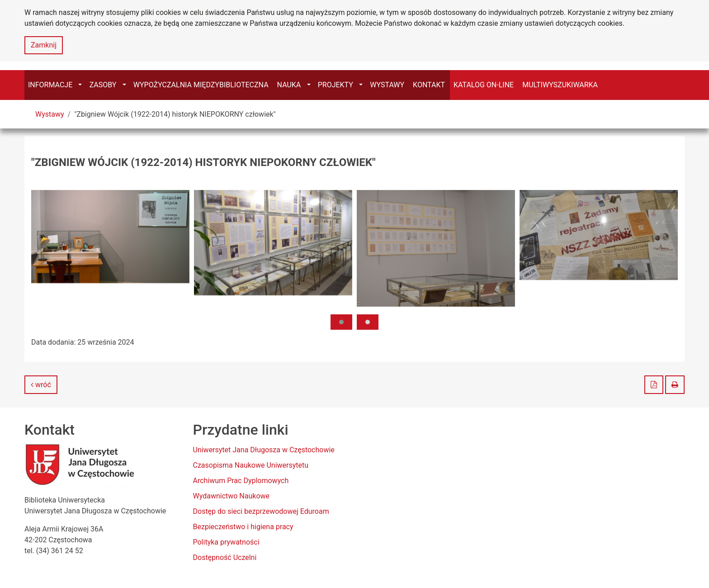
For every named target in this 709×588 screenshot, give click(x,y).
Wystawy (50, 114)
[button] (341, 322)
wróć (41, 385)
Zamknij (44, 45)
